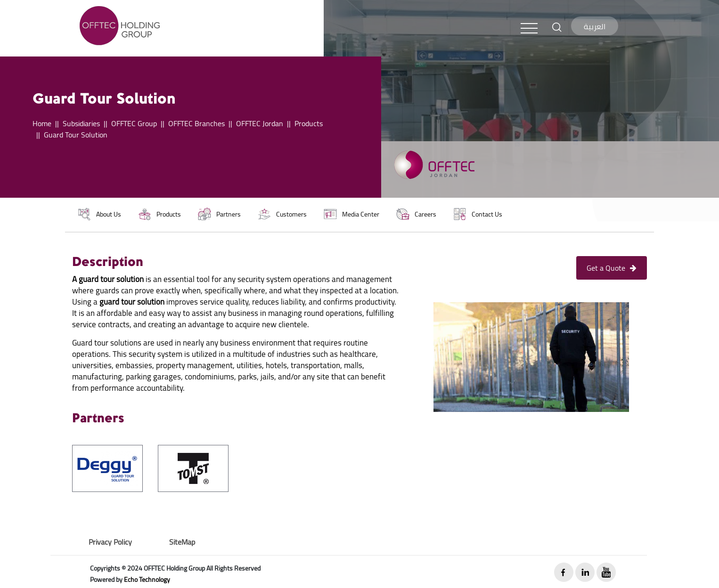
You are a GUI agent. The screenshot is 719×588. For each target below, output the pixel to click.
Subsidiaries (81, 123)
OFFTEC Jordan (260, 123)
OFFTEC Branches (196, 123)
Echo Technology (147, 580)
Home (42, 123)
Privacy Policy (110, 542)
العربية (595, 26)
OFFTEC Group (134, 123)
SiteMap (182, 542)
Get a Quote (612, 268)
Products (309, 123)
